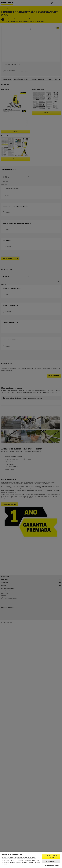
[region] (31, 860)
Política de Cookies (15, 862)
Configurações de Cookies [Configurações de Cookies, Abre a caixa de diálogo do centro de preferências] (51, 865)
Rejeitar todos (51, 861)
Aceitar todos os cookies (51, 856)
